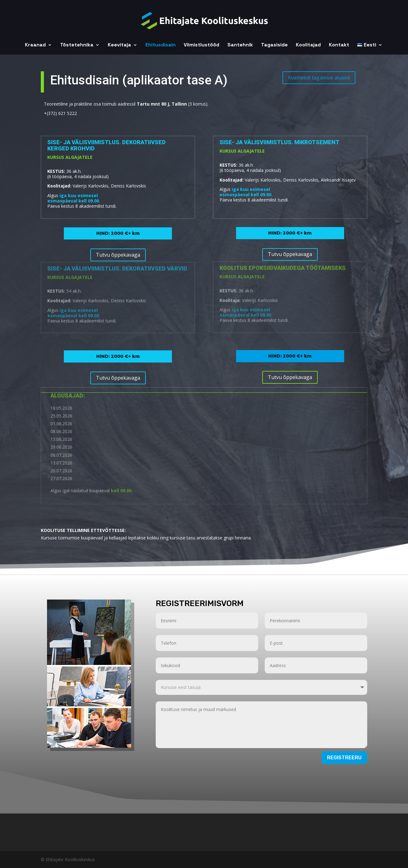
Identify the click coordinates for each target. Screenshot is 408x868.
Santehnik (240, 45)
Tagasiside (274, 45)
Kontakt (339, 45)
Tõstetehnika (77, 45)
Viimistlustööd (202, 45)
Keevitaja (119, 45)
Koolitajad (308, 45)
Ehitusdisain (161, 45)
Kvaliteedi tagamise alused (319, 71)
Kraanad (35, 45)
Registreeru (344, 758)
